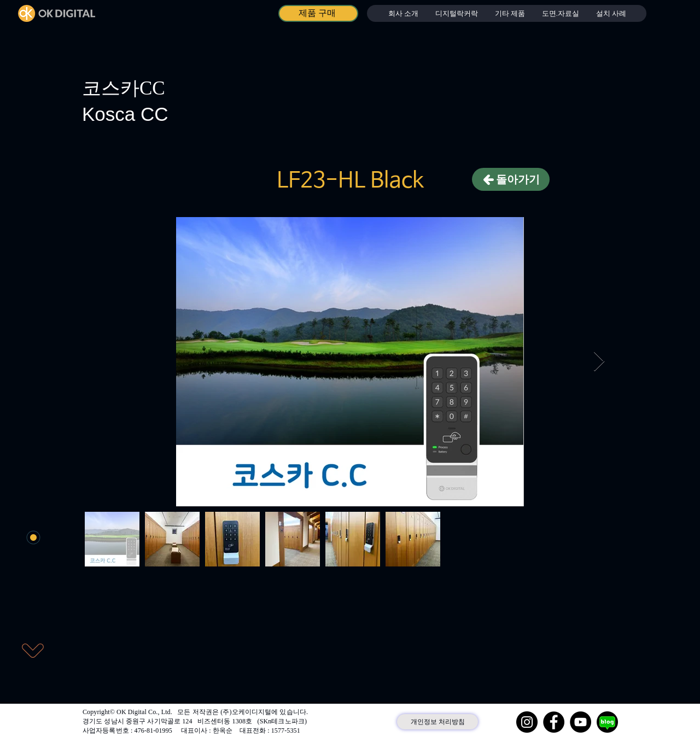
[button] (456, 13)
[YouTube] (581, 722)
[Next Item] (599, 362)
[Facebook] (554, 722)
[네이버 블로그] (607, 722)
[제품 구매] (318, 13)
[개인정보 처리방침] (437, 722)
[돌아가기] (511, 179)
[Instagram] (527, 722)
